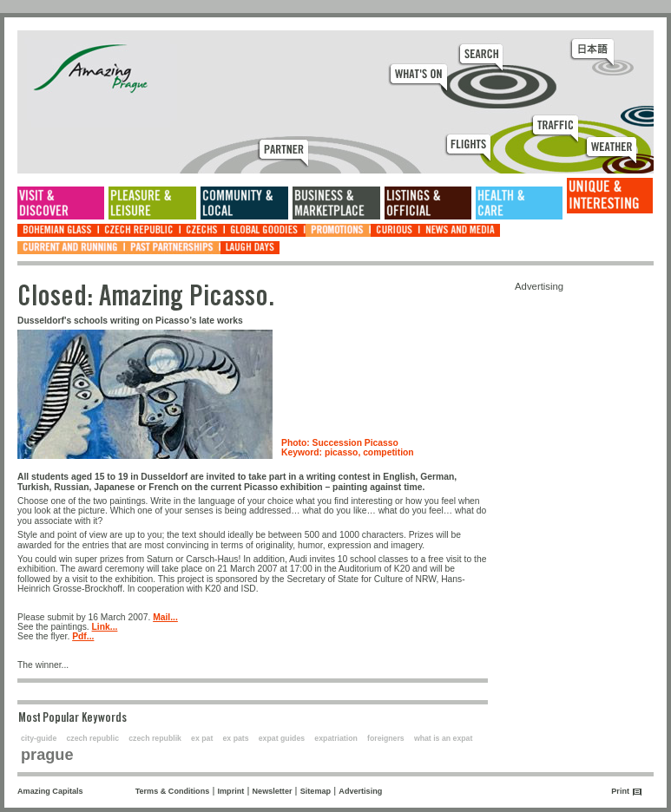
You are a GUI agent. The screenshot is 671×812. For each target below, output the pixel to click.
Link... (105, 627)
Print (620, 791)
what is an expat (443, 738)
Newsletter (273, 791)
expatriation (336, 738)
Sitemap (316, 791)
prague (47, 755)
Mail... (165, 617)
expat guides (282, 738)
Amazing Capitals (50, 791)
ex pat (202, 738)
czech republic (92, 738)
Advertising (360, 791)
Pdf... (83, 636)
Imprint (231, 791)
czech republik (155, 738)
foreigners (386, 738)
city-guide (39, 738)
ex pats (236, 738)
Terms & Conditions (173, 791)
